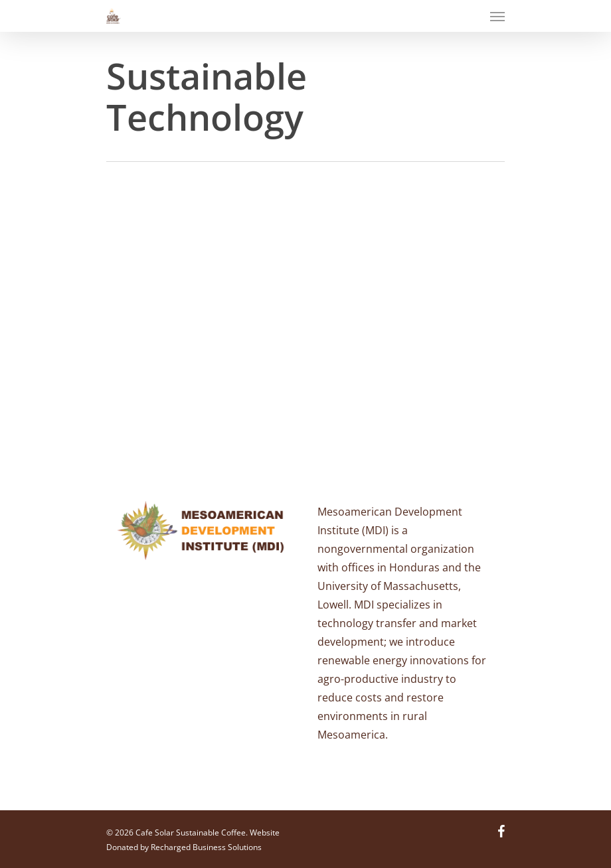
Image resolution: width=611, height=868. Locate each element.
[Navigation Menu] (497, 16)
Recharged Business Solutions (206, 847)
